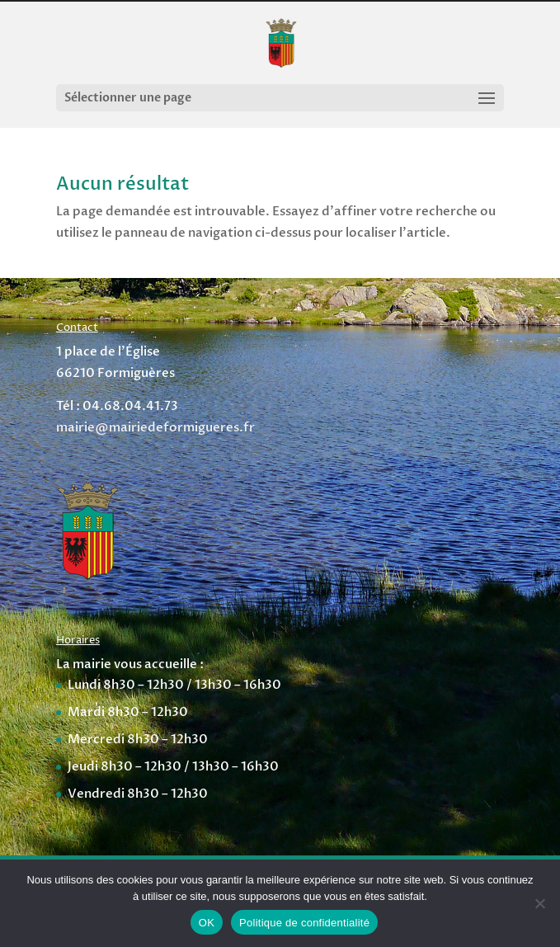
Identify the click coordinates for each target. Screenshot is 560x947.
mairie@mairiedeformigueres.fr (155, 427)
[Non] (539, 903)
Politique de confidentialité (304, 923)
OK (207, 923)
